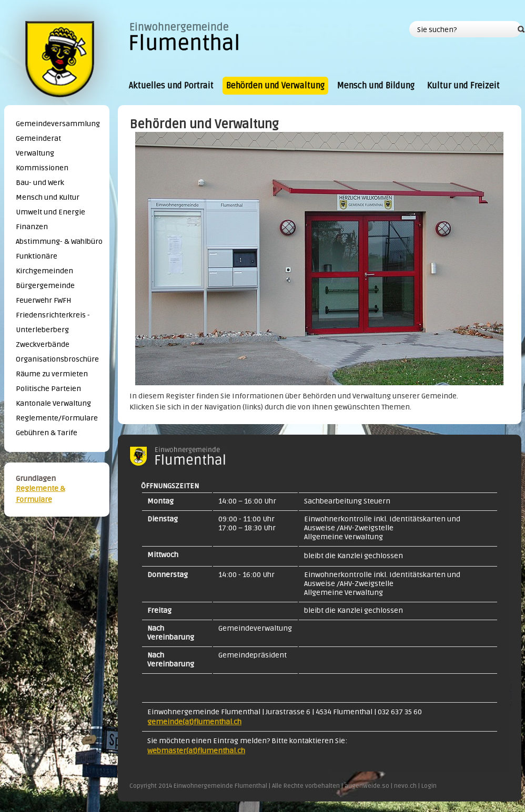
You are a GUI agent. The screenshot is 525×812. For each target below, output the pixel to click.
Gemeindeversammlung (58, 124)
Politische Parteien (48, 389)
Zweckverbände (43, 345)
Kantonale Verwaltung (53, 403)
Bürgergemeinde (45, 286)
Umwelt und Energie (51, 212)
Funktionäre (37, 256)
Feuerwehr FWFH (43, 300)
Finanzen (32, 227)
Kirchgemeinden (44, 271)
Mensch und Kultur (48, 197)
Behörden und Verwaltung (275, 86)
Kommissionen (42, 168)
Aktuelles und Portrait (171, 86)
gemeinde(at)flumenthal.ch (194, 722)
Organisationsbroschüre (57, 359)
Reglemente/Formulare (57, 418)
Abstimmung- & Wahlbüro (59, 241)
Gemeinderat (38, 138)
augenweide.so (367, 786)
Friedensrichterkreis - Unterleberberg (53, 322)
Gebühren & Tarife (47, 433)
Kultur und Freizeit (463, 86)
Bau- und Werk (40, 183)
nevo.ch (405, 786)
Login (429, 786)
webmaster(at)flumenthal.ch (196, 751)
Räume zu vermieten (52, 374)
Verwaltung (35, 153)
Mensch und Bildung (376, 86)
